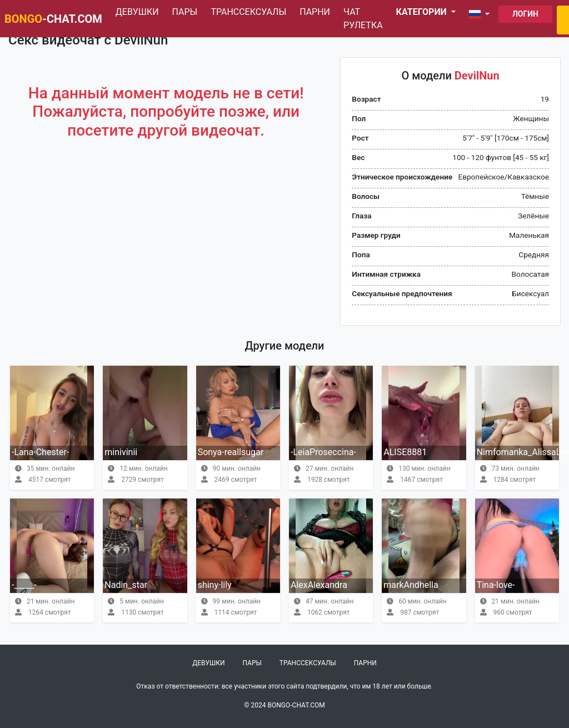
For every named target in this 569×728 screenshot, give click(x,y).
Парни (315, 12)
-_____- (24, 585)
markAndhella (411, 585)
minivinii (121, 452)
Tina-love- (496, 585)
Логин (525, 14)
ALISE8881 (405, 452)
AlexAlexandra (319, 585)
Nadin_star (126, 585)
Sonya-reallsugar (231, 452)
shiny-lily (215, 585)
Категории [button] (423, 12)
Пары (185, 12)
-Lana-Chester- (40, 452)
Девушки (137, 12)
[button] (481, 14)
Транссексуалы (248, 12)
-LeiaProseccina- (323, 452)
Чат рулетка (363, 19)
